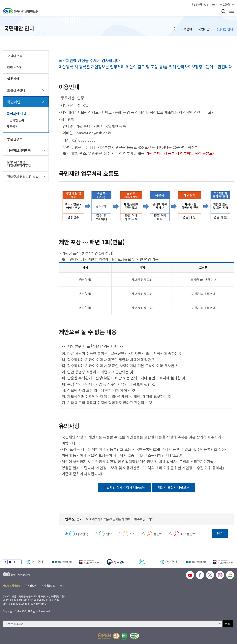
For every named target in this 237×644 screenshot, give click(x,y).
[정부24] (115, 562)
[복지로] (142, 562)
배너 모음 (19, 562)
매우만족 (82, 534)
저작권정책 (31, 585)
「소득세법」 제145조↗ (163, 455)
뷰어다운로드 (48, 585)
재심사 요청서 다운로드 (174, 487)
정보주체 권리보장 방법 (23, 177)
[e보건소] (35, 562)
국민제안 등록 (15, 120)
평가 (220, 533)
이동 (228, 624)
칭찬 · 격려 (14, 67)
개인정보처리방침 (200, 4)
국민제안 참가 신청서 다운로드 (124, 487)
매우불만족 (188, 534)
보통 (133, 534)
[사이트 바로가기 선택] (112, 624)
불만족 (158, 534)
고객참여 (186, 29)
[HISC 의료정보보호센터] (62, 562)
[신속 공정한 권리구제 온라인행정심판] (89, 562)
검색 (224, 11)
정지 (10, 562)
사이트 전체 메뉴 (232, 11)
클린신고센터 (16, 90)
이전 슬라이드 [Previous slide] (5, 562)
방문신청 (15, 139)
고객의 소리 (15, 56)
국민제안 (204, 29)
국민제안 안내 (17, 114)
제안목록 (12, 126)
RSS (62, 585)
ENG (214, 4)
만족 (109, 534)
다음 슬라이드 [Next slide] (14, 562)
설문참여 (13, 79)
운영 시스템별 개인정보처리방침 (19, 163)
